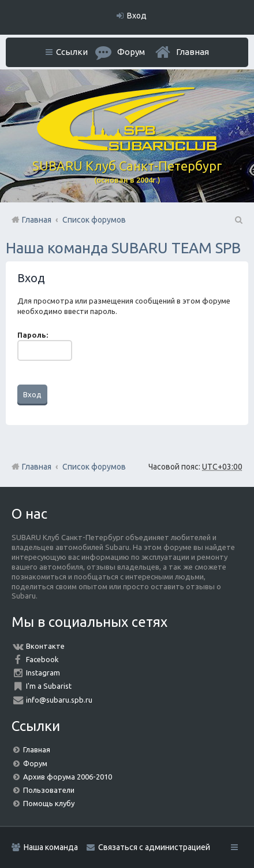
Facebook (42, 659)
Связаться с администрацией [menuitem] (154, 847)
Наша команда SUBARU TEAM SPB (123, 248)
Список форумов (94, 467)
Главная (193, 52)
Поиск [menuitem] (238, 220)
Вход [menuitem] (137, 16)
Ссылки (72, 52)
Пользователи (49, 790)
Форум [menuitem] (131, 52)
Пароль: (33, 335)
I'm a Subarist (49, 686)
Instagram (43, 673)
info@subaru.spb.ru (59, 700)
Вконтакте (45, 646)
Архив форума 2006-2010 (68, 777)
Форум (35, 763)
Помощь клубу (49, 803)
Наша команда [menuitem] (51, 847)
